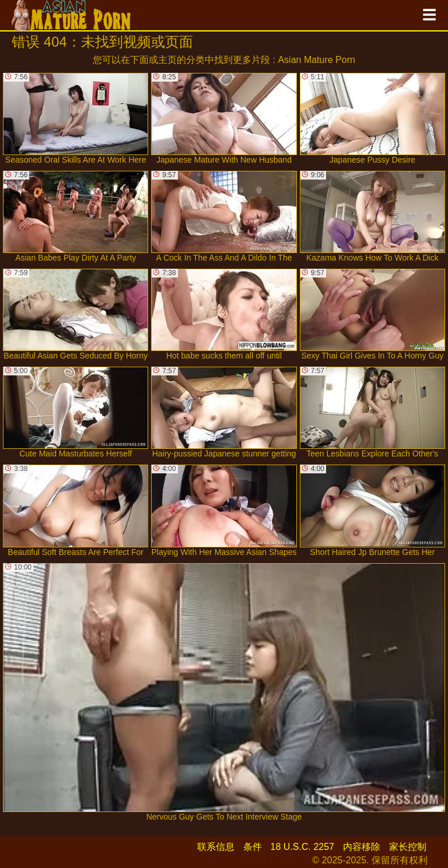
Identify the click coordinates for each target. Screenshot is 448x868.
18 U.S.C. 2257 (302, 847)
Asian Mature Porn (316, 60)
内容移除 (362, 847)
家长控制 (408, 847)
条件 (253, 847)
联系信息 (216, 847)
